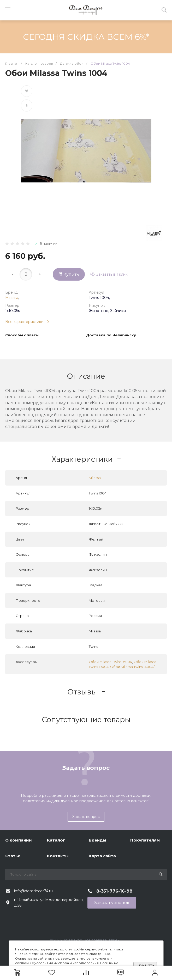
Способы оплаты (22, 335)
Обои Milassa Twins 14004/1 (133, 667)
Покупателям (145, 840)
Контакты (58, 856)
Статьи (13, 856)
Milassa (12, 298)
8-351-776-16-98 (114, 891)
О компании (19, 840)
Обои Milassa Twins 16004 (110, 662)
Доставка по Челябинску (111, 335)
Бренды (97, 840)
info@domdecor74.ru (33, 891)
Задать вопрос (86, 817)
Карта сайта (102, 856)
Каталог (56, 840)
